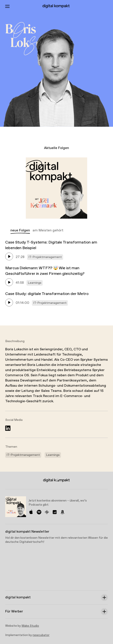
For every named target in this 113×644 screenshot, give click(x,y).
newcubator (41, 635)
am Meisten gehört (48, 230)
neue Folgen (20, 230)
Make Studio (30, 626)
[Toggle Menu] (7, 6)
